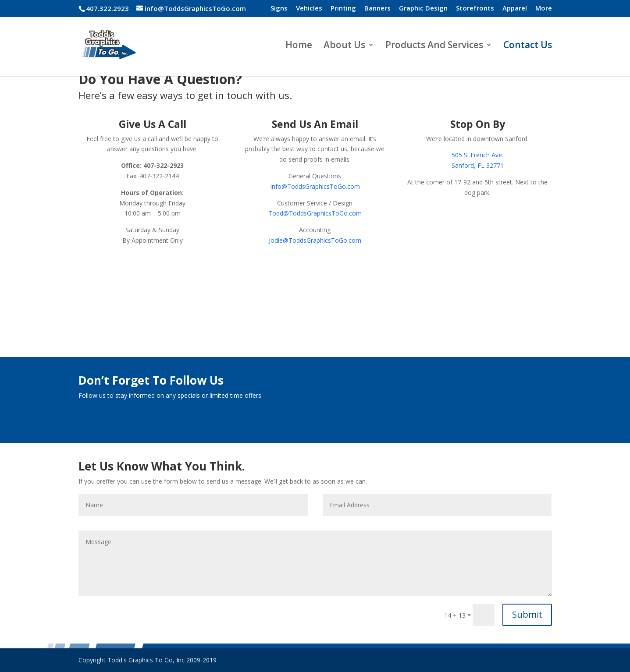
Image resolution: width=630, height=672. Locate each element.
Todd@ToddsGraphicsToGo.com (315, 213)
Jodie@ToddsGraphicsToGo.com (315, 240)
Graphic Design (423, 9)
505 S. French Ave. (477, 155)
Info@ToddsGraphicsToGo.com (315, 186)
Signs (279, 9)
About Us (344, 46)
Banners (377, 9)
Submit (527, 614)
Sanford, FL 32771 (478, 165)
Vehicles (309, 9)
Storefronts (475, 9)
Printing (343, 9)
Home (299, 46)
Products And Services (434, 46)
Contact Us (528, 46)
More (544, 9)
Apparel (515, 9)
